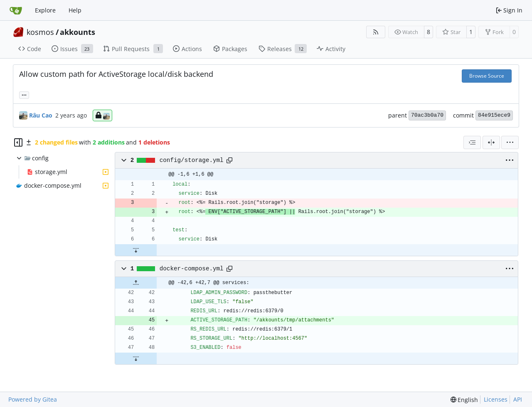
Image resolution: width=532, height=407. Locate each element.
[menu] (510, 142)
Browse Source (487, 76)
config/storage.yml (192, 160)
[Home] (16, 10)
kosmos (40, 32)
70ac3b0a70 (427, 115)
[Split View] (491, 142)
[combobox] (472, 142)
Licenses (496, 399)
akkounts (78, 32)
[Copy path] (229, 160)
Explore (45, 10)
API (518, 399)
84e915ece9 (494, 115)
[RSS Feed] (376, 32)
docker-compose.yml (192, 269)
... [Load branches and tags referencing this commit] (24, 94)
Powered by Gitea (33, 399)
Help (75, 10)
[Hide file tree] (18, 142)
